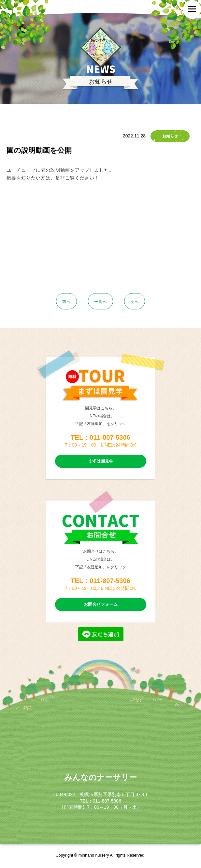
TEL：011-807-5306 (100, 437)
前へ (66, 302)
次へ (135, 302)
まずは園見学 (101, 461)
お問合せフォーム (101, 604)
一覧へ (101, 302)
